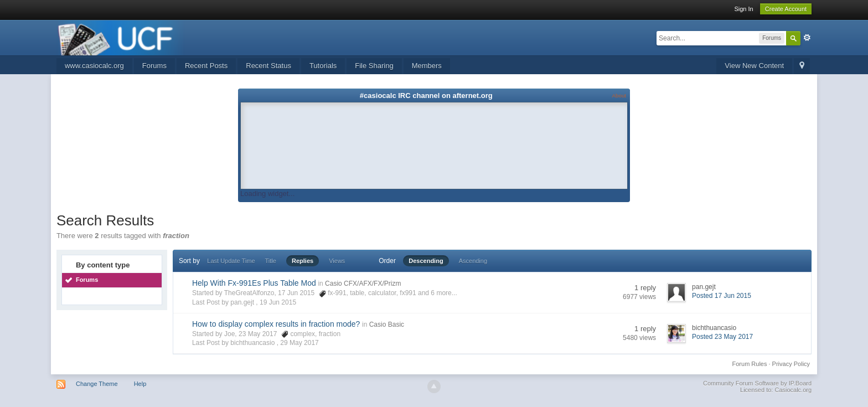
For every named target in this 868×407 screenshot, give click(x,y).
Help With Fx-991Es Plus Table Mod (254, 283)
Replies (303, 261)
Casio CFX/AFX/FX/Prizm (363, 284)
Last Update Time (231, 261)
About (619, 96)
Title (271, 261)
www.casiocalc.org (94, 66)
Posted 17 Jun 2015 (722, 296)
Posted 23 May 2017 (722, 337)
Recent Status (268, 66)
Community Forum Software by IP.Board (757, 383)
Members (427, 66)
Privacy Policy (791, 364)
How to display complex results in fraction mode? (276, 324)
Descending (426, 261)
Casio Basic (387, 324)
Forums (154, 66)
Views (337, 261)
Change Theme (97, 384)
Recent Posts (206, 66)
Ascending (473, 261)
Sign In (743, 9)
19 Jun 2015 (278, 302)
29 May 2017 (299, 343)
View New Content (754, 66)
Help (140, 384)
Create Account (786, 9)
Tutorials (323, 66)
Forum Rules (750, 364)
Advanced (807, 38)
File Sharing (374, 66)
